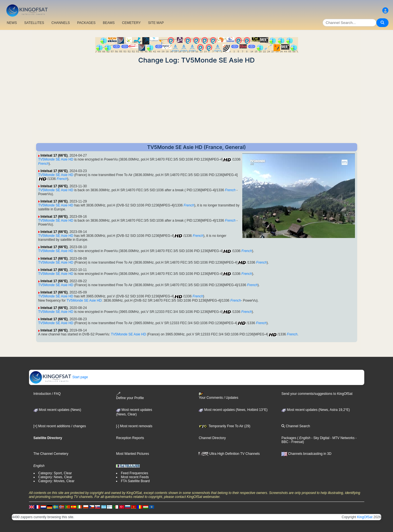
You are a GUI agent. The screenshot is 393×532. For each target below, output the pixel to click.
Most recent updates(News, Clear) (134, 412)
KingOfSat (365, 517)
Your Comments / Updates (218, 396)
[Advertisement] (197, 104)
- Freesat (296, 442)
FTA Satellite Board (135, 481)
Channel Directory (212, 438)
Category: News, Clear (55, 477)
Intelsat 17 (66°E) (54, 155)
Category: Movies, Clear (56, 481)
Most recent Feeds (135, 477)
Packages (289, 438)
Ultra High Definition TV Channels (229, 454)
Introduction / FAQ (47, 394)
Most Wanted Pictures (133, 454)
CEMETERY (131, 23)
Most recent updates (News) (57, 410)
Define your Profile (130, 396)
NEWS (12, 23)
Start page (59, 377)
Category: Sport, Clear (55, 473)
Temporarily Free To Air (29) (224, 426)
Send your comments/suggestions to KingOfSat (317, 394)
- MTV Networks (342, 438)
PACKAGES (86, 23)
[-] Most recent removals (134, 426)
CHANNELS (60, 23)
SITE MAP (156, 23)
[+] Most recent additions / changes (60, 426)
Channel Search (296, 426)
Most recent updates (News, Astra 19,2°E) (316, 410)
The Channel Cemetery (51, 454)
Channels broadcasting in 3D (306, 454)
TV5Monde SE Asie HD (56, 159)
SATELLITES (34, 23)
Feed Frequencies (135, 473)
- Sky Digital (320, 438)
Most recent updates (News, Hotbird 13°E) (233, 410)
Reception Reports (130, 438)
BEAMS (109, 23)
